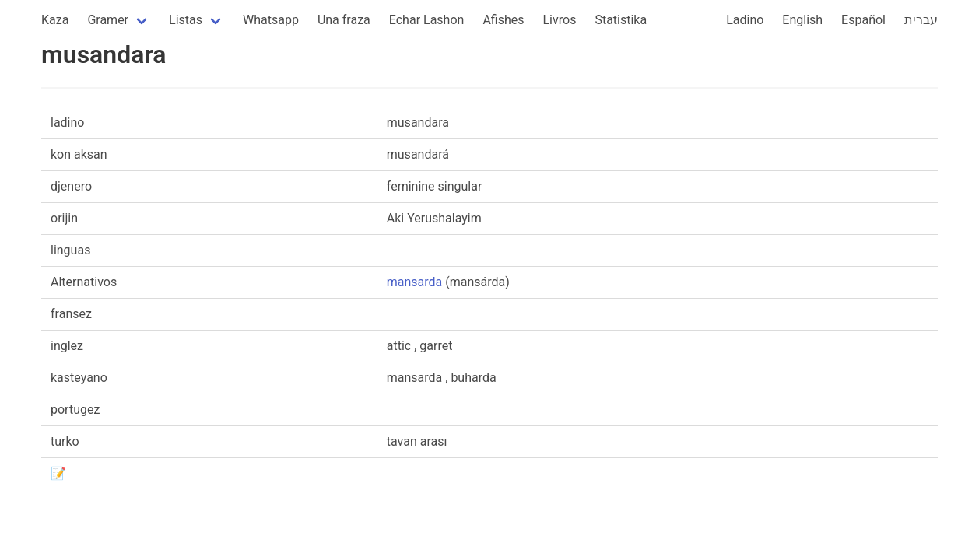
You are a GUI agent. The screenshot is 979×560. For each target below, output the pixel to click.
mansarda (415, 282)
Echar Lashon (427, 20)
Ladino (745, 20)
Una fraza (344, 20)
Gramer (108, 20)
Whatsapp (271, 20)
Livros (560, 20)
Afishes (503, 20)
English (802, 20)
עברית (921, 20)
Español (863, 20)
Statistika (621, 20)
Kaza (55, 20)
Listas (186, 20)
